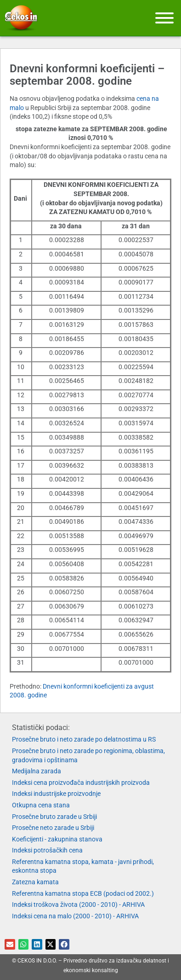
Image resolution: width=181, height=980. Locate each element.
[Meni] (164, 18)
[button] (10, 944)
